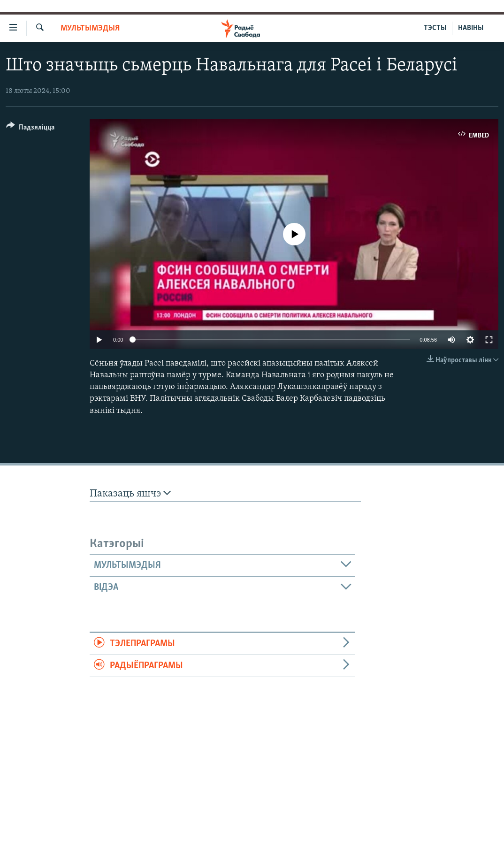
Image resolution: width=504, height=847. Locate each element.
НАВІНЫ (471, 28)
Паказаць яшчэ (130, 493)
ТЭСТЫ (435, 28)
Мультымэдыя (90, 28)
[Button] (30, 129)
